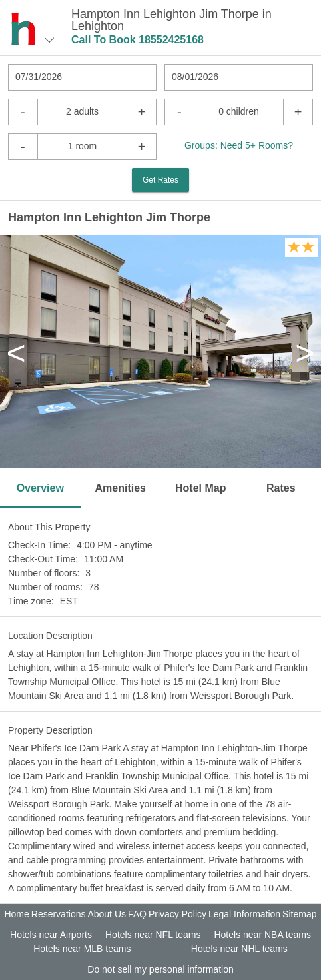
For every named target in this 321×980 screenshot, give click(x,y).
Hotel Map (200, 488)
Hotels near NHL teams (239, 949)
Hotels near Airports (51, 935)
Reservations (59, 914)
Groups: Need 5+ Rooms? (239, 145)
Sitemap (299, 914)
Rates (281, 488)
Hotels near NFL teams (153, 935)
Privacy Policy (177, 914)
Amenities (121, 488)
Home (16, 914)
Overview (40, 488)
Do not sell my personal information (160, 969)
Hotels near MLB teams (82, 949)
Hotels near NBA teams (262, 935)
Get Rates (160, 180)
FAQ (137, 914)
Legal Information (244, 914)
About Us (107, 914)
